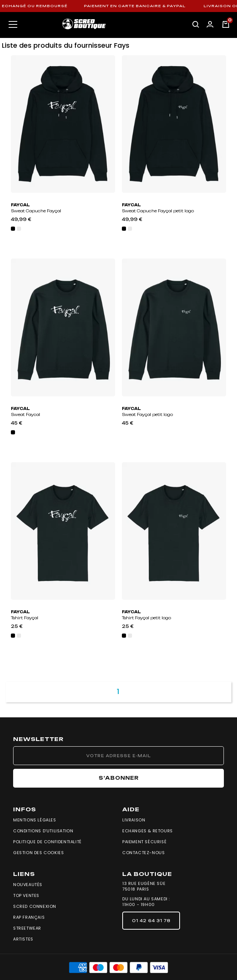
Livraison (134, 820)
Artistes (23, 939)
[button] (151, 921)
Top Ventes (26, 895)
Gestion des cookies (38, 853)
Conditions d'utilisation (43, 831)
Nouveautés (28, 885)
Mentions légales (35, 820)
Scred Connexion (35, 906)
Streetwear (27, 928)
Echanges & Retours (148, 831)
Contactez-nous (143, 853)
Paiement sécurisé (144, 842)
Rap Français (29, 917)
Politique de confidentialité (47, 842)
